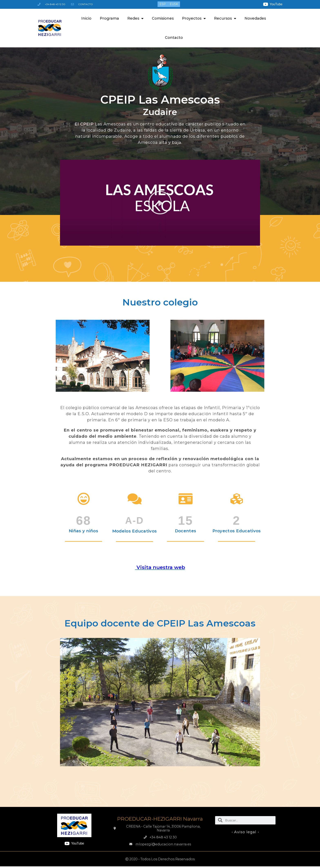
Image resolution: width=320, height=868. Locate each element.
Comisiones (163, 18)
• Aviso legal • (245, 832)
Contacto (174, 38)
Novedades (255, 18)
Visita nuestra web (160, 567)
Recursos (225, 18)
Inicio (86, 18)
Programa (109, 18)
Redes (135, 18)
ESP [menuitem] (163, 4)
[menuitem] (163, 4)
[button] (160, 203)
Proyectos (194, 18)
